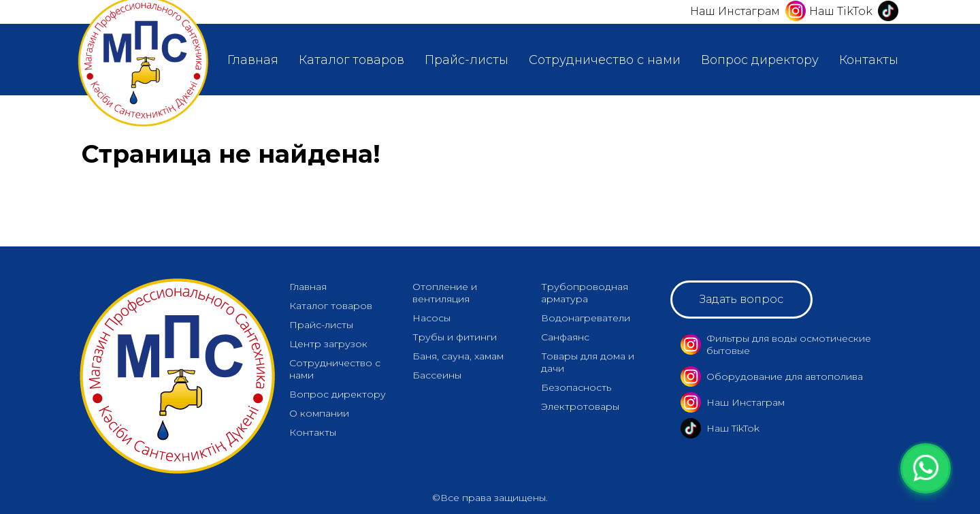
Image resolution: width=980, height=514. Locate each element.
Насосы (431, 318)
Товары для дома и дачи (588, 362)
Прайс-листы (467, 60)
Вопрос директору (760, 60)
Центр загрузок (328, 344)
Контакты (869, 60)
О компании (319, 413)
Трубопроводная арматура (585, 293)
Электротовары (580, 406)
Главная (253, 60)
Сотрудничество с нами (605, 60)
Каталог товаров (352, 60)
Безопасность (576, 387)
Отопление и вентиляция (445, 293)
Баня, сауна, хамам (458, 356)
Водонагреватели (586, 318)
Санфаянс (565, 337)
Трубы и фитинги (455, 337)
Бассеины (437, 375)
